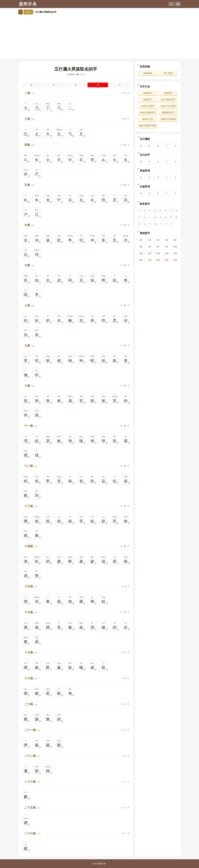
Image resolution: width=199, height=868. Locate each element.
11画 (141, 253)
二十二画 (33, 756)
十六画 (32, 612)
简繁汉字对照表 (168, 119)
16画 (141, 260)
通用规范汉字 (168, 113)
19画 (167, 260)
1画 (141, 240)
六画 (30, 225)
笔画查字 (148, 100)
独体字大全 (148, 119)
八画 (30, 305)
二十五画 (33, 808)
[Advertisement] (100, 36)
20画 (175, 260)
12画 (149, 253)
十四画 (32, 546)
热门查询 (168, 73)
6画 (141, 247)
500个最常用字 (168, 100)
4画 (167, 240)
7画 (149, 247)
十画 (30, 386)
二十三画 (33, 782)
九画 (30, 345)
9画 (167, 247)
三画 (30, 119)
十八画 (32, 678)
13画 (158, 253)
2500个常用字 (148, 106)
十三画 (32, 506)
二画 (30, 93)
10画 (175, 247)
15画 (175, 253)
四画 (30, 145)
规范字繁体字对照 (148, 126)
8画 (158, 247)
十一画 (32, 426)
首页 (28, 12)
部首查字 (168, 93)
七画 (30, 265)
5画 (175, 240)
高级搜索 (148, 73)
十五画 (32, 586)
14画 (167, 253)
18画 (158, 260)
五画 (30, 185)
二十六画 (33, 833)
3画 (158, 240)
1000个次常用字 (168, 106)
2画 (149, 240)
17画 (149, 260)
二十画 (32, 704)
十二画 (32, 466)
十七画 (32, 652)
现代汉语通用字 (148, 113)
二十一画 (33, 730)
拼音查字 (148, 93)
